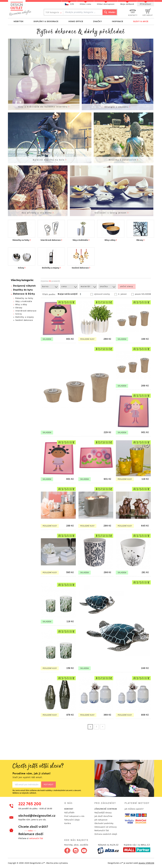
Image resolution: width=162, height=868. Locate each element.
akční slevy (127, 286)
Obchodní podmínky (104, 823)
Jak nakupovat (101, 820)
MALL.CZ (145, 845)
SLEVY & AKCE (141, 21)
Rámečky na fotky (24, 298)
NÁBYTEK (19, 21)
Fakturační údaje (72, 820)
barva (45, 286)
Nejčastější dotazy (103, 813)
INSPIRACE (118, 21)
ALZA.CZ (114, 845)
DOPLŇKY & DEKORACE (46, 21)
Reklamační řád (102, 830)
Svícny (19, 314)
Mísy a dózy (21, 305)
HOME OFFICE (76, 21)
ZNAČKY (97, 21)
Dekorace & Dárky (24, 294)
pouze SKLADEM (143, 294)
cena (64, 286)
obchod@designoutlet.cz (37, 816)
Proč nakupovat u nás (74, 816)
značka (104, 286)
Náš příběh (69, 813)
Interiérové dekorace (26, 311)
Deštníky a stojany (25, 317)
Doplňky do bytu (23, 290)
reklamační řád (36, 838)
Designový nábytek (24, 286)
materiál (85, 286)
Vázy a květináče (24, 301)
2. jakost (122, 294)
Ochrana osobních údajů (106, 834)
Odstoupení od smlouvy (106, 827)
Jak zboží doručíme (103, 816)
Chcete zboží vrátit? (33, 827)
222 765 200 (30, 804)
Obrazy (19, 308)
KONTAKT (69, 809)
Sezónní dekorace (24, 320)
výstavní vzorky (102, 294)
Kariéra (68, 823)
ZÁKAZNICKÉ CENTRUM (106, 809)
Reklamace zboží (31, 834)
